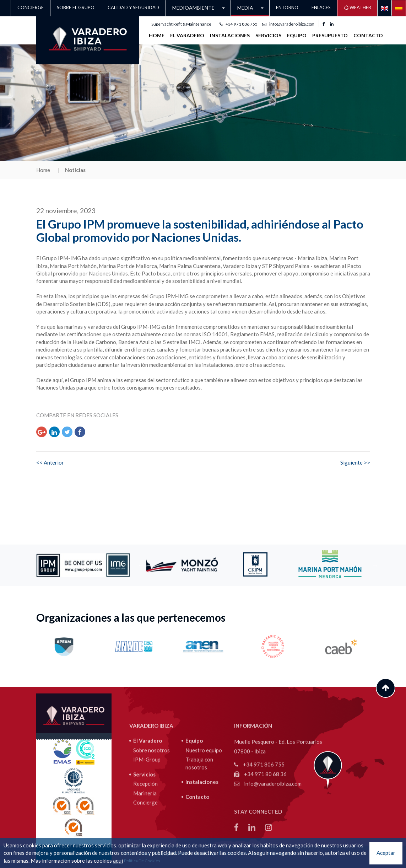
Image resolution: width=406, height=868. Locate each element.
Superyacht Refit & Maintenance (181, 24)
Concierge (31, 7)
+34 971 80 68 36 (260, 821)
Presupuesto (330, 35)
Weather (358, 7)
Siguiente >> (355, 462)
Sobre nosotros (151, 797)
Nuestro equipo (204, 797)
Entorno (287, 7)
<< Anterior (50, 462)
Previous (141, 565)
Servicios (144, 821)
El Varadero (148, 788)
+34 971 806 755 (239, 24)
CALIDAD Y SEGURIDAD (133, 7)
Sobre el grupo (76, 7)
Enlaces (321, 7)
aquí (118, 861)
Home (157, 35)
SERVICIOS (268, 35)
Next (375, 565)
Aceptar (386, 853)
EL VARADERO (187, 35)
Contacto (368, 35)
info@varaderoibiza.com (288, 24)
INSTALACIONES (230, 35)
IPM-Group (147, 807)
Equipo (297, 35)
